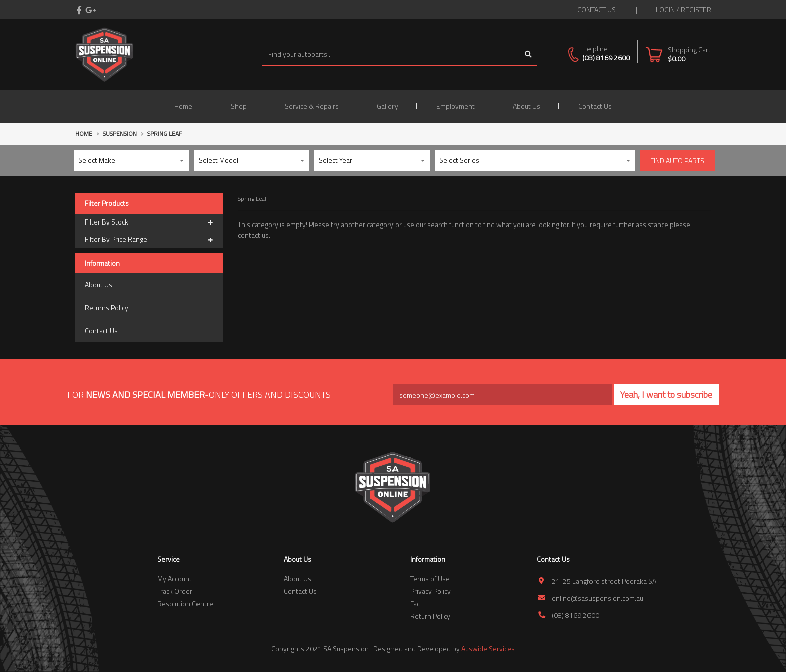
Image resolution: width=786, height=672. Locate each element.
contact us (597, 9)
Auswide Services (488, 649)
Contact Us (595, 106)
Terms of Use (430, 579)
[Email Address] (502, 395)
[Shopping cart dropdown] (678, 54)
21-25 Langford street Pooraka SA (604, 581)
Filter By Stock (149, 222)
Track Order (175, 591)
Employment (455, 106)
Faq (415, 604)
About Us (527, 106)
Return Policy (430, 616)
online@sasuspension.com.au (598, 598)
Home (183, 106)
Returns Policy (107, 307)
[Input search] (391, 54)
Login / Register (683, 9)
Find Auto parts (677, 161)
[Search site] (529, 54)
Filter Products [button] (107, 204)
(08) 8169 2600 (606, 57)
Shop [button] (239, 106)
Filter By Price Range (149, 240)
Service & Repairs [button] (312, 106)
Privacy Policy (430, 591)
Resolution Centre (185, 604)
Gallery (387, 106)
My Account (175, 579)
